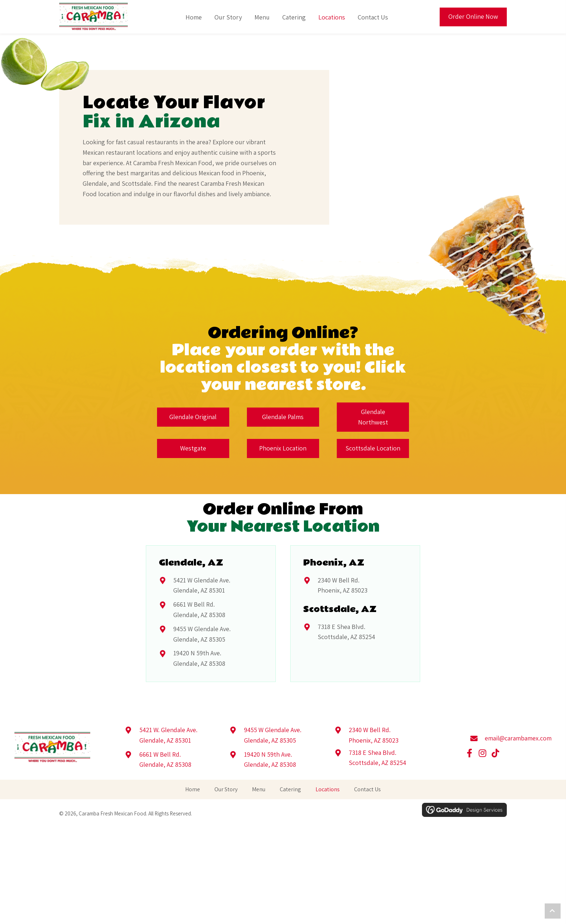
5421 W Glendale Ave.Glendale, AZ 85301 (202, 585)
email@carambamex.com (518, 738)
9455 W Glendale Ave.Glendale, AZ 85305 (202, 634)
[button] (470, 753)
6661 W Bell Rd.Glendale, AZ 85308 (199, 610)
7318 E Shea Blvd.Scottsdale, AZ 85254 (346, 632)
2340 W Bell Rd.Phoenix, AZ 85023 (343, 585)
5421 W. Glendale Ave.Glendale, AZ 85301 (168, 735)
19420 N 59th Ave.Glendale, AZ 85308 (199, 658)
